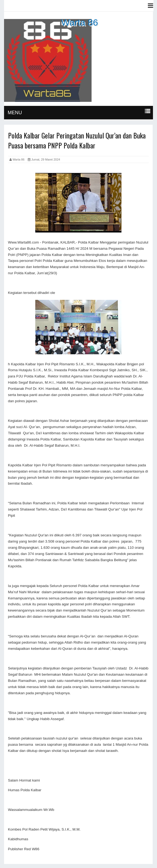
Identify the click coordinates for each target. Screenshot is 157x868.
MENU (15, 113)
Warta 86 (80, 22)
